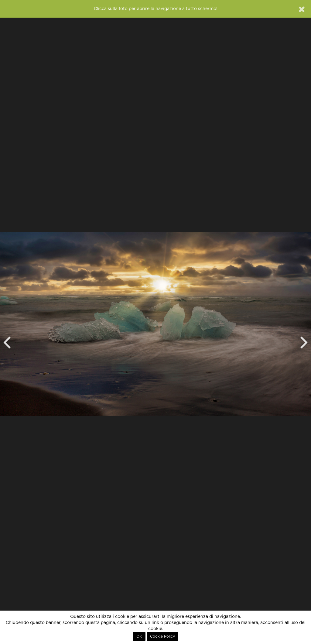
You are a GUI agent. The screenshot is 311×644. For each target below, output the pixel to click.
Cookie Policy (162, 636)
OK (139, 636)
